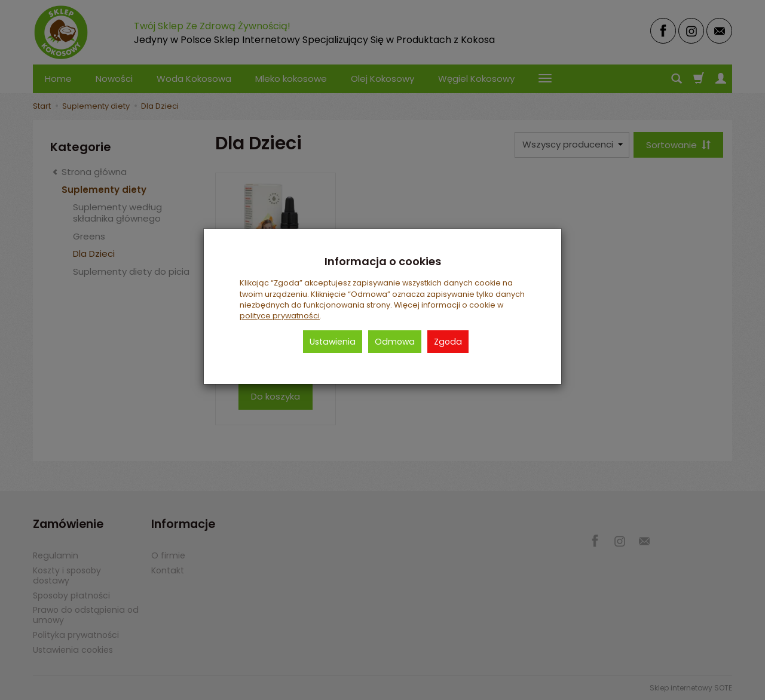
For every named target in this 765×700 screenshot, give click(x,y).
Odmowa (395, 342)
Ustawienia (333, 342)
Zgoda (448, 342)
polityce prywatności (280, 316)
